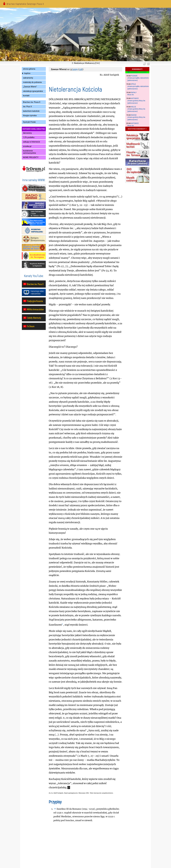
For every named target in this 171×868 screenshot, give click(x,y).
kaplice (27, 73)
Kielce (133, 107)
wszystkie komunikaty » (137, 129)
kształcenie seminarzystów (30, 152)
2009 (75, 69)
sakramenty (28, 78)
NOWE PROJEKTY (31, 157)
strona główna (29, 69)
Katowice (135, 98)
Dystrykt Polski (29, 122)
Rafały (134, 93)
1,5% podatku (29, 137)
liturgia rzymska (30, 116)
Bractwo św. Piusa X (32, 102)
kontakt (26, 96)
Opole (133, 84)
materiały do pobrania (32, 82)
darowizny (27, 133)
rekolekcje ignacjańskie (33, 91)
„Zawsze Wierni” (30, 87)
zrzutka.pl (27, 146)
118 (81, 69)
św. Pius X (27, 107)
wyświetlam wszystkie (137, 72)
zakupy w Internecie (32, 142)
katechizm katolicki (31, 111)
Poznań (134, 76)
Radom (134, 115)
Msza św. (131, 95)
